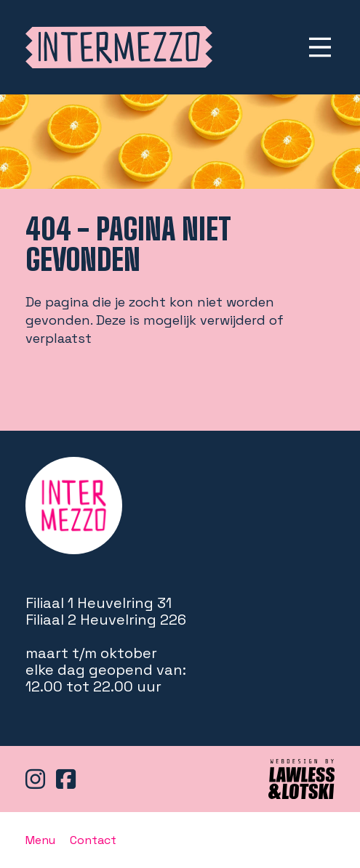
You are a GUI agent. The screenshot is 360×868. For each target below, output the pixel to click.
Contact (93, 840)
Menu (40, 840)
